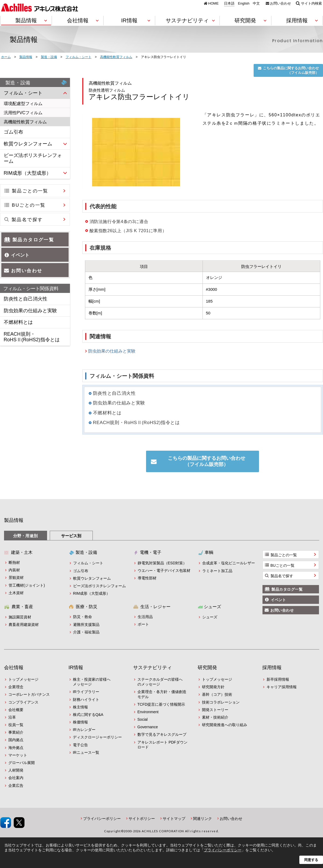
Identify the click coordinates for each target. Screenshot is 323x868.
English (244, 3)
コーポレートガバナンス (29, 694)
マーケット (18, 755)
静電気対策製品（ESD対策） (162, 563)
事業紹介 (16, 732)
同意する (311, 860)
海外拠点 (16, 748)
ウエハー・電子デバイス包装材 (164, 571)
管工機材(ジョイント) (27, 585)
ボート (143, 624)
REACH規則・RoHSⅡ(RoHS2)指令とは (136, 423)
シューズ (210, 617)
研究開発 (207, 668)
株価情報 (80, 722)
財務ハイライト (86, 700)
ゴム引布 (81, 571)
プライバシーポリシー (102, 819)
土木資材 (16, 593)
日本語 (229, 3)
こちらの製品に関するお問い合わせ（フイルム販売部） (291, 70)
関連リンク (203, 819)
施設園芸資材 (20, 617)
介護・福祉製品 (86, 632)
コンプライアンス (23, 702)
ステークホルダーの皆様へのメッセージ (160, 682)
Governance (148, 727)
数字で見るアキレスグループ (162, 734)
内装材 (14, 570)
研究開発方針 (213, 687)
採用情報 (272, 668)
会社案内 (16, 778)
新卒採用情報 (278, 679)
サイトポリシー (142, 819)
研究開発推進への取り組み (225, 725)
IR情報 (76, 668)
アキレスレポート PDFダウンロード (162, 745)
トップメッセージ (23, 679)
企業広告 (16, 785)
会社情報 (14, 668)
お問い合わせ (281, 3)
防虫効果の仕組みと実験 (112, 351)
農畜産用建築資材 (24, 625)
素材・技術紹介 (215, 717)
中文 (256, 3)
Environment (148, 712)
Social (143, 719)
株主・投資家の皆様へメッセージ (92, 682)
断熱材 (14, 562)
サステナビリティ (152, 668)
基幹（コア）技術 (217, 694)
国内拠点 (16, 740)
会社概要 (16, 710)
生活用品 (145, 617)
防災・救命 (83, 617)
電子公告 (80, 745)
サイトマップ (174, 819)
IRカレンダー (84, 730)
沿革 (12, 717)
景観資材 (16, 578)
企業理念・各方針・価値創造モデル (162, 694)
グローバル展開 (22, 763)
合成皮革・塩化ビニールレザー (229, 563)
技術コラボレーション (221, 702)
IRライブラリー (86, 692)
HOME (213, 3)
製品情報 (14, 520)
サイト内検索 (311, 3)
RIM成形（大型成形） (92, 593)
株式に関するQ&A (88, 715)
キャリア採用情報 (282, 687)
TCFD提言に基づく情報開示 (161, 704)
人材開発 (16, 770)
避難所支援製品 (86, 625)
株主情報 (80, 707)
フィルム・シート (88, 563)
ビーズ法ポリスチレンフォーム (100, 586)
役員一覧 (16, 725)
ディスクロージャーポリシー (97, 737)
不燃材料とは (107, 413)
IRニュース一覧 (86, 752)
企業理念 (16, 687)
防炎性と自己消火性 (114, 393)
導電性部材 (147, 578)
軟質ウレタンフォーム (92, 578)
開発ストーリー (215, 710)
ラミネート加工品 (217, 571)
